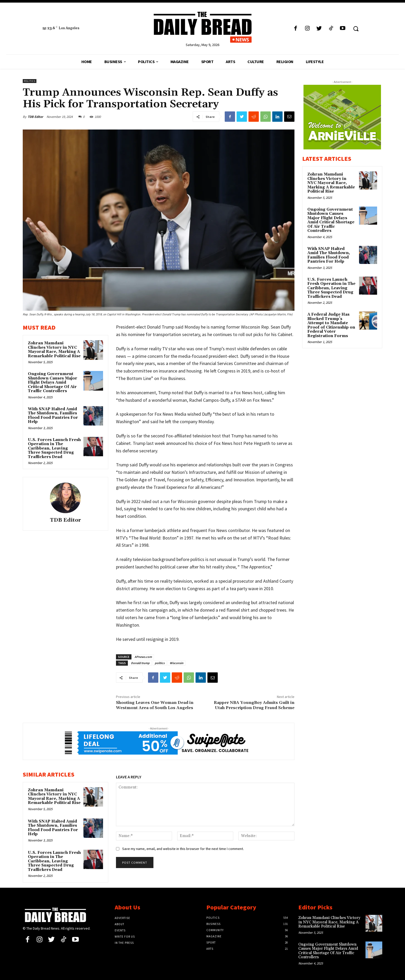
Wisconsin (177, 663)
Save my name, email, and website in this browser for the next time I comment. (183, 849)
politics (160, 663)
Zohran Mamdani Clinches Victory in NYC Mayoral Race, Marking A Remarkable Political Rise (54, 350)
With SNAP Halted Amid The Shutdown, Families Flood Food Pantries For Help (53, 416)
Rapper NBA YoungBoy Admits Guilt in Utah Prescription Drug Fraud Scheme (254, 705)
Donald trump (140, 663)
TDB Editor (35, 117)
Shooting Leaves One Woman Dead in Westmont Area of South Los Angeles (155, 705)
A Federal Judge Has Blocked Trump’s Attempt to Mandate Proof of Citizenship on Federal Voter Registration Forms (331, 325)
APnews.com (143, 657)
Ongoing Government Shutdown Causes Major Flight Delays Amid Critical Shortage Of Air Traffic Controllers (53, 382)
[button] (356, 29)
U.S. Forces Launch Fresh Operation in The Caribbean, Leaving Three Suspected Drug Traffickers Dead (54, 448)
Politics (30, 81)
